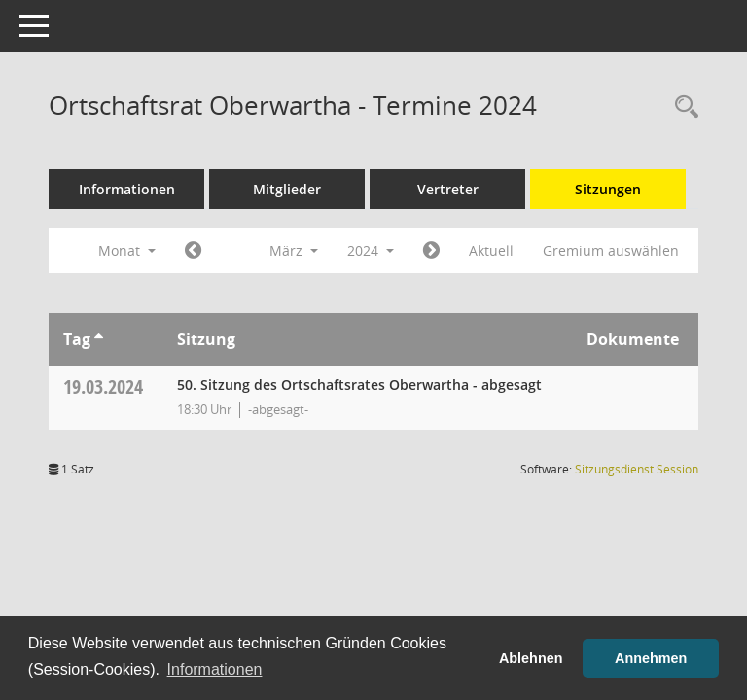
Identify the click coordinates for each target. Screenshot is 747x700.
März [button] (294, 250)
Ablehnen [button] (531, 658)
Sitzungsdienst (637, 469)
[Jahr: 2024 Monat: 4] (431, 251)
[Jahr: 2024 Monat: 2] (193, 251)
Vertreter (448, 189)
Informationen (127, 189)
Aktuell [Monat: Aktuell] (491, 250)
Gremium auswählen (611, 250)
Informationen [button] (215, 669)
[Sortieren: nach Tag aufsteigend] (99, 339)
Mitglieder (287, 189)
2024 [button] (371, 250)
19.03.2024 (103, 386)
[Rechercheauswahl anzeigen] (682, 107)
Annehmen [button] (651, 658)
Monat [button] (127, 250)
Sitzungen (608, 189)
